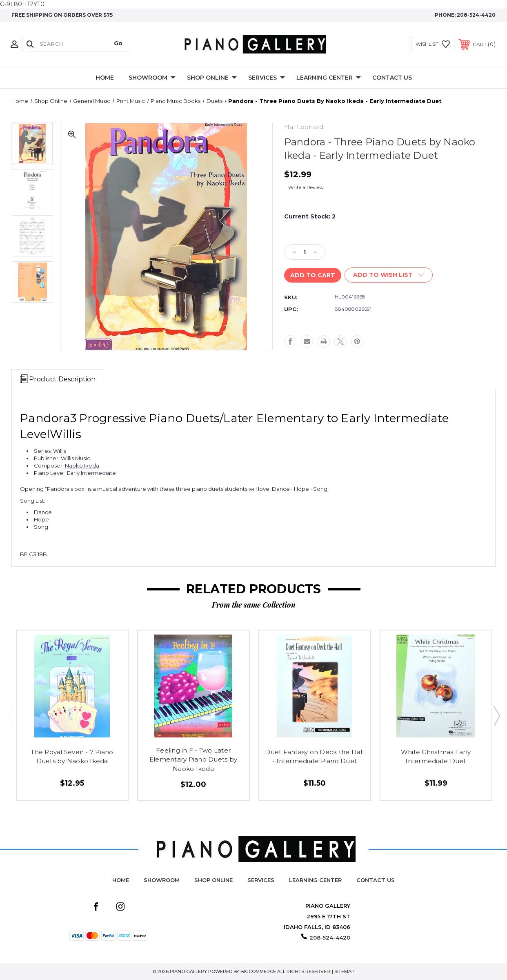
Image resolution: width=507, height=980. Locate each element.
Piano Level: (50, 473)
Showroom (152, 78)
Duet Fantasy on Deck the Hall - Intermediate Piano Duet (314, 757)
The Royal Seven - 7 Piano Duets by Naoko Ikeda (72, 757)
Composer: (49, 465)
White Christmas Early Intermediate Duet (436, 757)
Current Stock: (310, 216)
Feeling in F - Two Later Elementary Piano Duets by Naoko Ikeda (193, 759)
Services (267, 78)
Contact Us (392, 78)
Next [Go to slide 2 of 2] (496, 715)
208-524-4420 (476, 15)
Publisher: (47, 458)
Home (105, 78)
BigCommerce (258, 971)
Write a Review (306, 187)
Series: (43, 451)
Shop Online (212, 78)
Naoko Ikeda (82, 465)
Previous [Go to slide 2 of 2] (11, 715)
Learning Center (329, 78)
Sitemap (345, 971)
